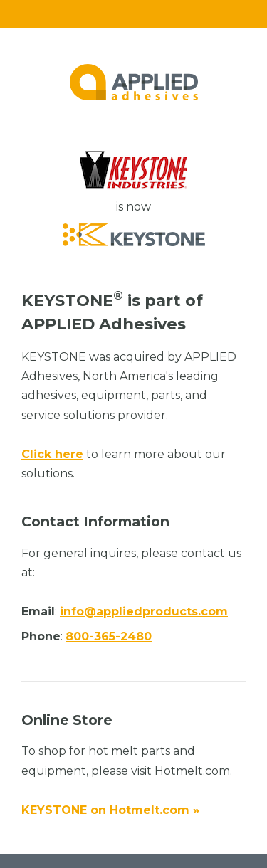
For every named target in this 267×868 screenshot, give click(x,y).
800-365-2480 (109, 636)
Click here (52, 454)
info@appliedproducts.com (144, 612)
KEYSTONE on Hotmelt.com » (110, 810)
